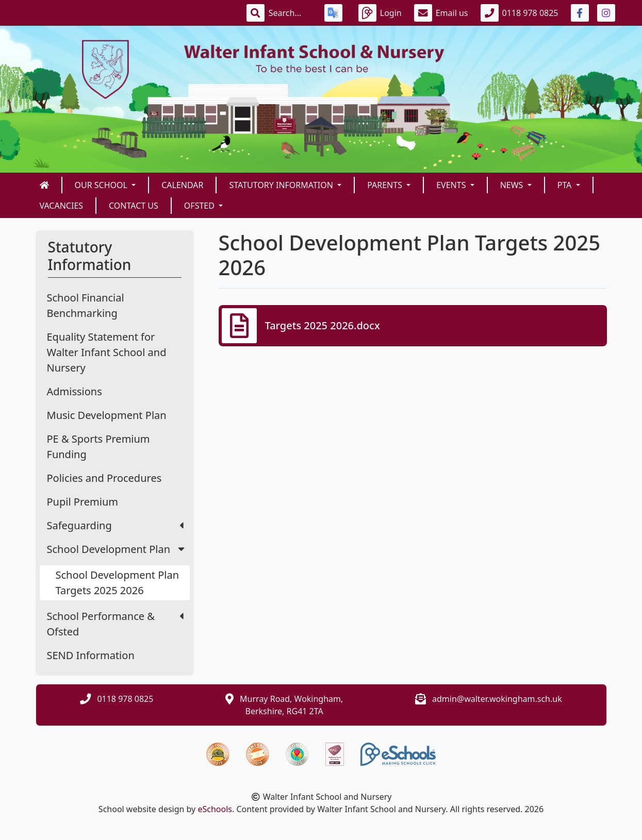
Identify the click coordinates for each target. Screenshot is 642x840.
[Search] (290, 13)
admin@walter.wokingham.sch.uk (497, 699)
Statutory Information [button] (282, 185)
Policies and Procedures (104, 478)
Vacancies (62, 206)
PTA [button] (566, 185)
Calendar (182, 185)
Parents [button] (386, 185)
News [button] (513, 185)
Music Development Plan (107, 415)
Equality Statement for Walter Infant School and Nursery (107, 352)
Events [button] (452, 185)
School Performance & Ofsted (115, 624)
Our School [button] (102, 185)
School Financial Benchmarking (86, 305)
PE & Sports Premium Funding (98, 447)
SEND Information (91, 655)
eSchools (215, 809)
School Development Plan (117, 549)
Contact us (134, 206)
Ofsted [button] (200, 206)
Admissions (75, 391)
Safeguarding (115, 525)
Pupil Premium (83, 502)
